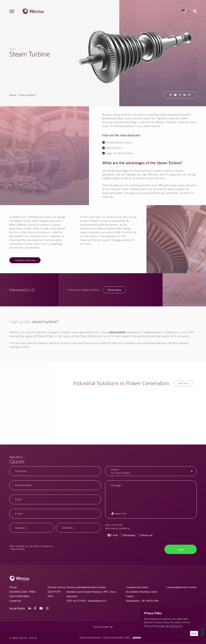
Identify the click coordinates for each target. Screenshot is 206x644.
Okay (194, 633)
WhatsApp (129, 535)
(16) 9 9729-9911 (54, 594)
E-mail (114, 535)
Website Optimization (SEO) (117, 638)
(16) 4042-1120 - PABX (22, 592)
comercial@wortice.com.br (182, 587)
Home (13, 95)
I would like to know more (25, 260)
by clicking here (174, 626)
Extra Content (27, 95)
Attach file (118, 514)
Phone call (147, 535)
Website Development (90, 638)
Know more (114, 290)
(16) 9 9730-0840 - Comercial (20, 598)
